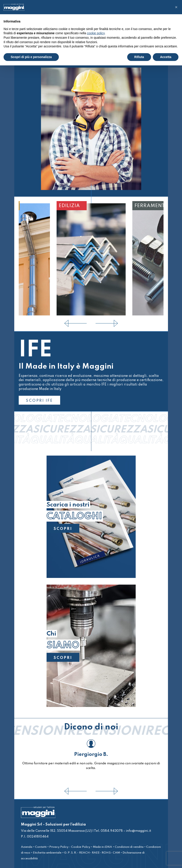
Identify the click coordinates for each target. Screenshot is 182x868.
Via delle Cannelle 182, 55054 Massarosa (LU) (56, 831)
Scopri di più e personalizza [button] (31, 57)
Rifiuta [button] (139, 57)
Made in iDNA (102, 847)
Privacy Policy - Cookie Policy (70, 847)
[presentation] (76, 323)
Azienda (27, 847)
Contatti (41, 847)
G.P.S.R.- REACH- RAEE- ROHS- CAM (92, 853)
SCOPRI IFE (39, 401)
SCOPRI (63, 529)
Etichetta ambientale (47, 853)
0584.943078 (111, 831)
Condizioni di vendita (129, 847)
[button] (176, 7)
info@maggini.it (138, 831)
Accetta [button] (166, 57)
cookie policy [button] (96, 33)
